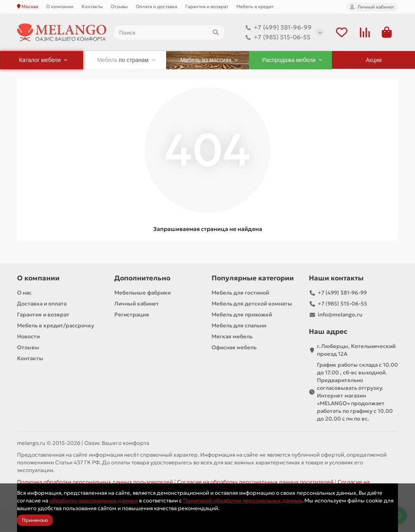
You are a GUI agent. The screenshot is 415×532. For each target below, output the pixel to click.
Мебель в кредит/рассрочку (56, 327)
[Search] (169, 33)
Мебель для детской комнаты (252, 305)
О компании (60, 6)
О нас (24, 294)
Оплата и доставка (156, 6)
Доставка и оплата (42, 305)
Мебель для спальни (239, 327)
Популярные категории (253, 280)
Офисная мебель (234, 349)
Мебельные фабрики (142, 294)
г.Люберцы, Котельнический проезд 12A (356, 352)
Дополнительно (142, 280)
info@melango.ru (340, 316)
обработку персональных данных (94, 501)
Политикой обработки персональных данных (243, 501)
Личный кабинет (137, 305)
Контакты (92, 6)
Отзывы (119, 6)
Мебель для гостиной (240, 294)
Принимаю (35, 520)
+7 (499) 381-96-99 (277, 28)
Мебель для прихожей (242, 316)
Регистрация (132, 316)
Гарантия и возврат (207, 6)
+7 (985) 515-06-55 (276, 38)
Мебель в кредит (255, 6)
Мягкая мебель (232, 338)
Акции (374, 62)
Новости (28, 338)
